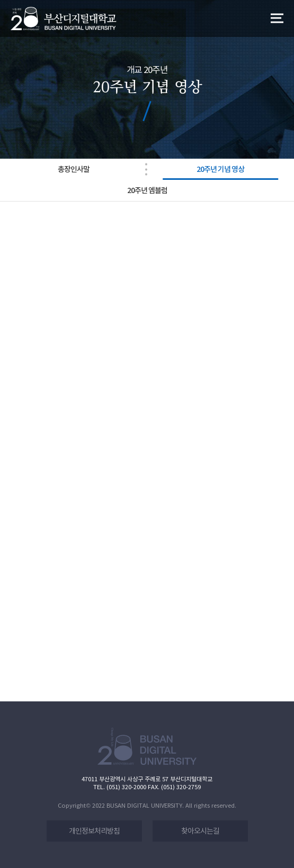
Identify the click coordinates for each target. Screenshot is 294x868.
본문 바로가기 (0, 0)
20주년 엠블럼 (147, 190)
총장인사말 (74, 169)
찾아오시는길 (200, 831)
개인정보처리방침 (94, 831)
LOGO (64, 19)
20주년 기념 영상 (220, 169)
